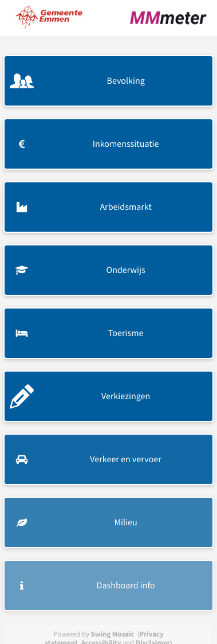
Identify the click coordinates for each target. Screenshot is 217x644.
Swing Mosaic (113, 634)
